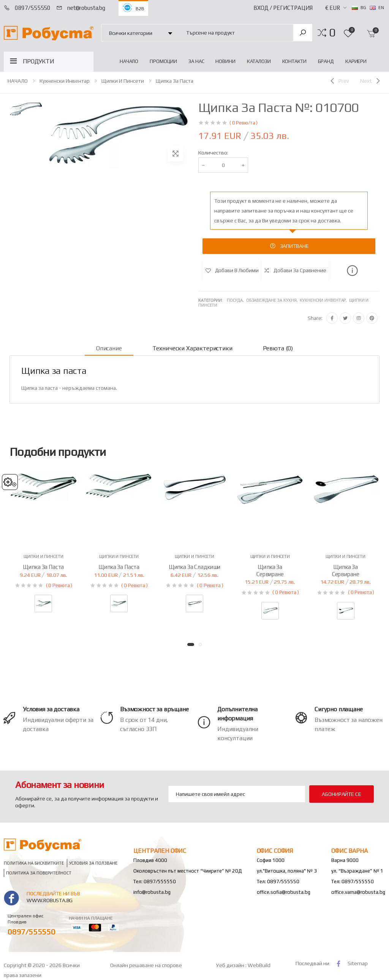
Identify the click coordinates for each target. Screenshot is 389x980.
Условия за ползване (93, 863)
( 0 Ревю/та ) (244, 123)
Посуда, (236, 300)
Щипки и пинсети (123, 81)
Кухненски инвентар (65, 81)
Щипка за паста (175, 81)
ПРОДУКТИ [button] (39, 61)
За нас (196, 61)
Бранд (326, 61)
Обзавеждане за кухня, (273, 300)
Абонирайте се (341, 794)
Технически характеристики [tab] (192, 348)
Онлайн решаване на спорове (146, 965)
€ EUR (333, 8)
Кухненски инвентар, (324, 300)
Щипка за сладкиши (194, 567)
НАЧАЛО (129, 61)
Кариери (356, 61)
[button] (332, 33)
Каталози (259, 61)
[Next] (371, 81)
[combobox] (235, 32)
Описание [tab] (109, 348)
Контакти (294, 61)
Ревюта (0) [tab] (278, 348)
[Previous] (339, 81)
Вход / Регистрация (283, 8)
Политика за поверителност (39, 873)
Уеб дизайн (231, 965)
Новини (225, 61)
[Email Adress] (237, 794)
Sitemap (358, 963)
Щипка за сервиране (270, 570)
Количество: (213, 153)
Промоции (163, 61)
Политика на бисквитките (34, 863)
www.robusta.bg (50, 900)
